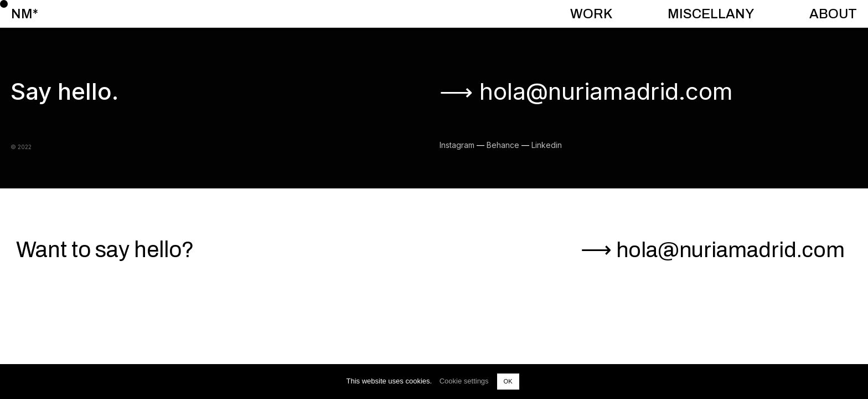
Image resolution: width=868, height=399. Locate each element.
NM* (25, 14)
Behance (503, 145)
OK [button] (508, 381)
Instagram (457, 145)
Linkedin (547, 145)
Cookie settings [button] (464, 381)
